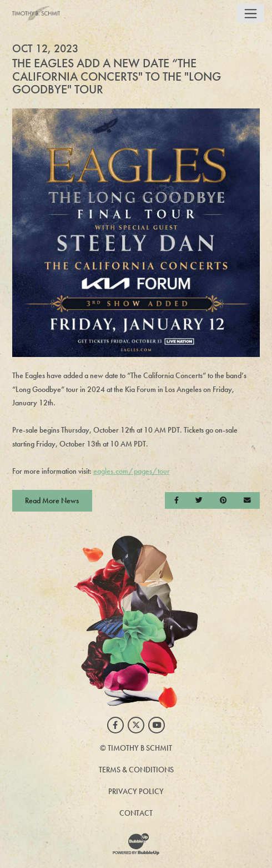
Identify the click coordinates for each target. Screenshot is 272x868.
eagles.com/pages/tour (132, 471)
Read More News (52, 500)
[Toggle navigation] (251, 13)
